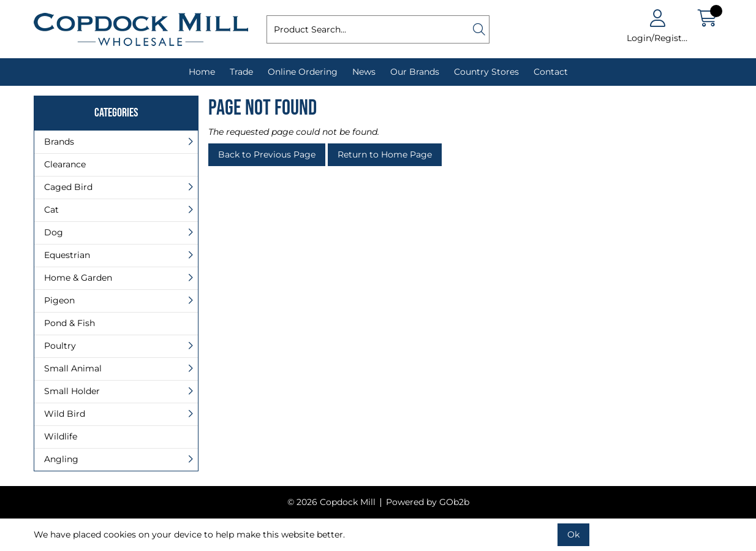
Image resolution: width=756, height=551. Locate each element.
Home (202, 72)
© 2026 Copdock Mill (331, 502)
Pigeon (59, 300)
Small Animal (73, 368)
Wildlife (61, 436)
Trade (241, 72)
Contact (551, 72)
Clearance (65, 164)
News (364, 72)
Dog (54, 232)
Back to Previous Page (267, 154)
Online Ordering (303, 72)
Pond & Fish (70, 323)
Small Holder (72, 391)
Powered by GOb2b (428, 502)
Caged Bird (68, 187)
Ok (573, 534)
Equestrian (67, 255)
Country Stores (486, 72)
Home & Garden (78, 278)
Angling (61, 459)
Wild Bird (65, 414)
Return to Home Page (385, 154)
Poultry (60, 346)
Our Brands (415, 72)
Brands (59, 142)
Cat (51, 210)
